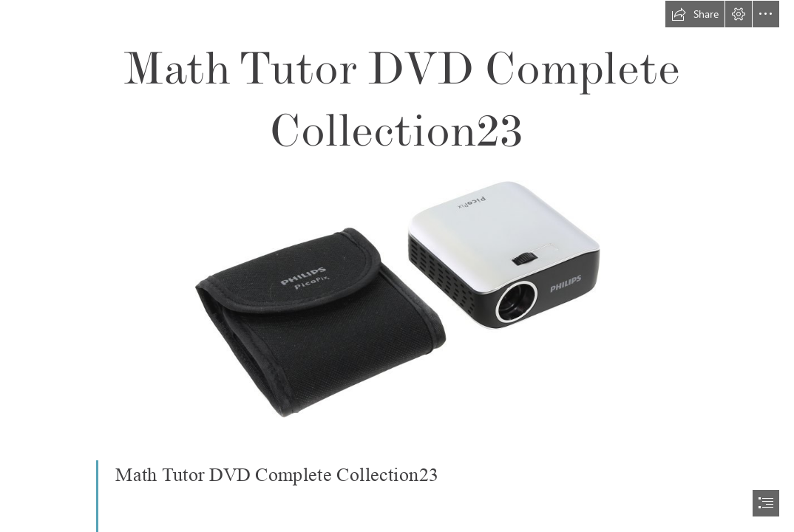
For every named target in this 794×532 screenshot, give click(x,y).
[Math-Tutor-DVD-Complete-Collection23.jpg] (397, 298)
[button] (695, 14)
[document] (397, 266)
